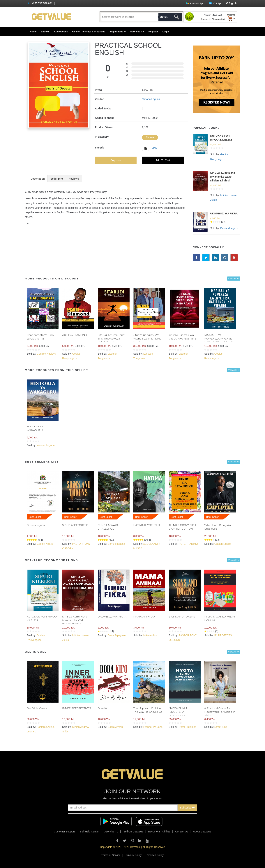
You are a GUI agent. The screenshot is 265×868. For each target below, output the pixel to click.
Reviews (74, 179)
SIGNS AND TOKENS (75, 525)
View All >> (234, 279)
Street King (221, 727)
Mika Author (150, 635)
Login (166, 32)
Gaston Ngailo (36, 525)
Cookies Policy (155, 855)
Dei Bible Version (38, 708)
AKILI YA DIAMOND (75, 335)
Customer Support (64, 832)
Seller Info (57, 179)
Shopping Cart (218, 19)
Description (38, 179)
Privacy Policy (134, 855)
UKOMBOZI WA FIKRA (224, 213)
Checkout (205, 19)
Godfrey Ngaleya (46, 354)
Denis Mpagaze (229, 228)
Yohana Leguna (151, 99)
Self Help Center (89, 832)
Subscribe (187, 808)
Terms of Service (111, 855)
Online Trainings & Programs (89, 32)
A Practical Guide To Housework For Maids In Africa (220, 712)
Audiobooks (61, 32)
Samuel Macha (116, 544)
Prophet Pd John (153, 727)
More (165, 17)
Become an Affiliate (159, 832)
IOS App (215, 3)
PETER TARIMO (188, 544)
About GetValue (202, 832)
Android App (195, 3)
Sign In (232, 3)
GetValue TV (137, 32)
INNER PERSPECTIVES (77, 708)
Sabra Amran (115, 727)
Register (153, 32)
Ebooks (45, 32)
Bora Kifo (104, 708)
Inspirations (118, 32)
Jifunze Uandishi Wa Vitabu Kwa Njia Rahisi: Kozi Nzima (148, 339)
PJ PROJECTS (223, 635)
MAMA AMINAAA (144, 617)
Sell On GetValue (133, 832)
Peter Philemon (188, 727)
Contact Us (182, 832)
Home (33, 32)
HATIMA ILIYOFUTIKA (147, 525)
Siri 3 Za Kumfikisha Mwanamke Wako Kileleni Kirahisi (223, 177)
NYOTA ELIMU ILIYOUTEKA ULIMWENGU (178, 712)
